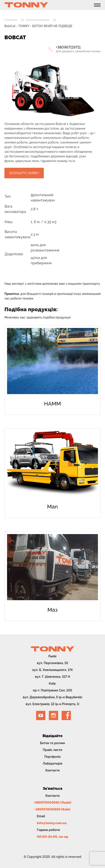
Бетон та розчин (52, 743)
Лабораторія (52, 764)
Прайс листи (52, 750)
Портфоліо (52, 757)
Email (41, 816)
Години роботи (48, 830)
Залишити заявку (24, 173)
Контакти (52, 770)
